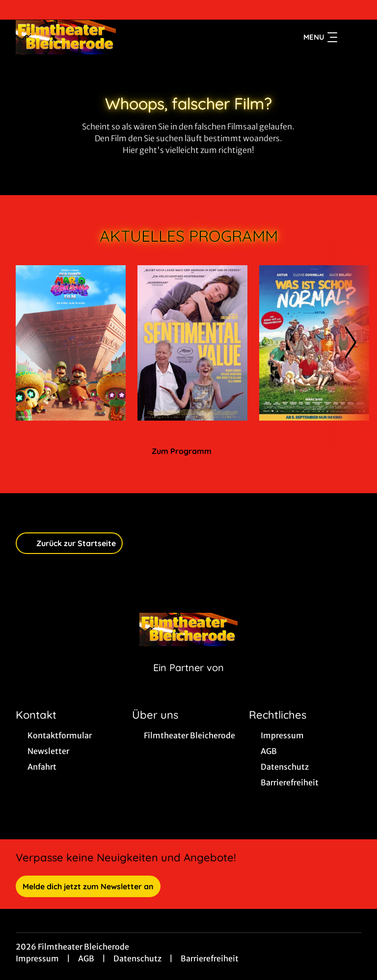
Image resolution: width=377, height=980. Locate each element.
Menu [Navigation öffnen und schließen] (320, 37)
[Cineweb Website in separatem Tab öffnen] (188, 680)
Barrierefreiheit (210, 958)
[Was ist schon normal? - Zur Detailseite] (314, 343)
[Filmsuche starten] (351, 37)
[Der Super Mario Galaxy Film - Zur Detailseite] (71, 343)
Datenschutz (137, 958)
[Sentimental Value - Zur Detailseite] (192, 343)
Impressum (37, 958)
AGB (86, 958)
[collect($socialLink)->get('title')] (18, 10)
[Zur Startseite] (84, 37)
